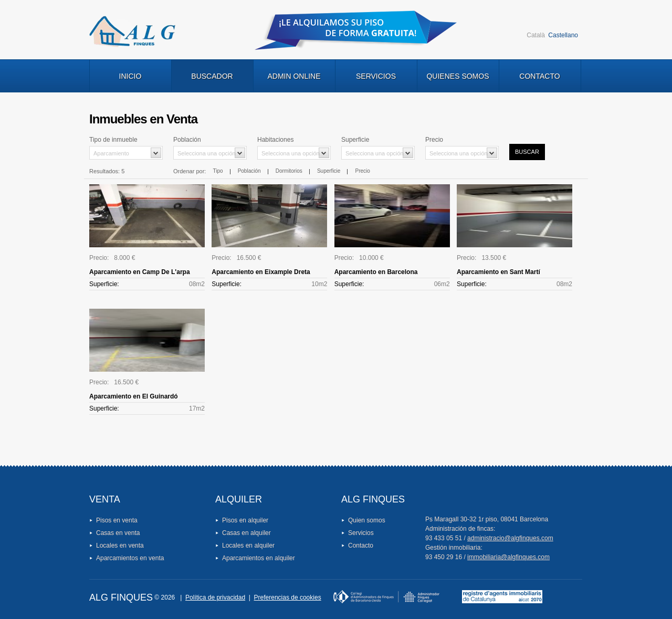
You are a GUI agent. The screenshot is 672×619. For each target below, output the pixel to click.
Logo (132, 32)
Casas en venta (118, 533)
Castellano (563, 35)
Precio (363, 171)
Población (249, 171)
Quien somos (367, 520)
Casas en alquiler (246, 533)
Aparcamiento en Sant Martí (498, 272)
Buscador (212, 76)
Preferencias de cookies (288, 597)
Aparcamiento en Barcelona (376, 272)
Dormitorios (289, 171)
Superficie (329, 171)
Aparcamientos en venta (130, 558)
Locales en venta (120, 545)
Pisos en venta (117, 520)
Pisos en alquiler (245, 520)
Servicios (376, 76)
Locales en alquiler (248, 545)
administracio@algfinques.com (510, 538)
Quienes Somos (458, 76)
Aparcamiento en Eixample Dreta (261, 272)
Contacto (539, 76)
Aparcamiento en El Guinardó (134, 396)
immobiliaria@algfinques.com (508, 557)
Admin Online (294, 76)
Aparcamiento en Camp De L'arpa (140, 272)
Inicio (130, 76)
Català (536, 35)
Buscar (527, 152)
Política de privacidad (215, 597)
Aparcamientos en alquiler (259, 558)
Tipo (218, 171)
